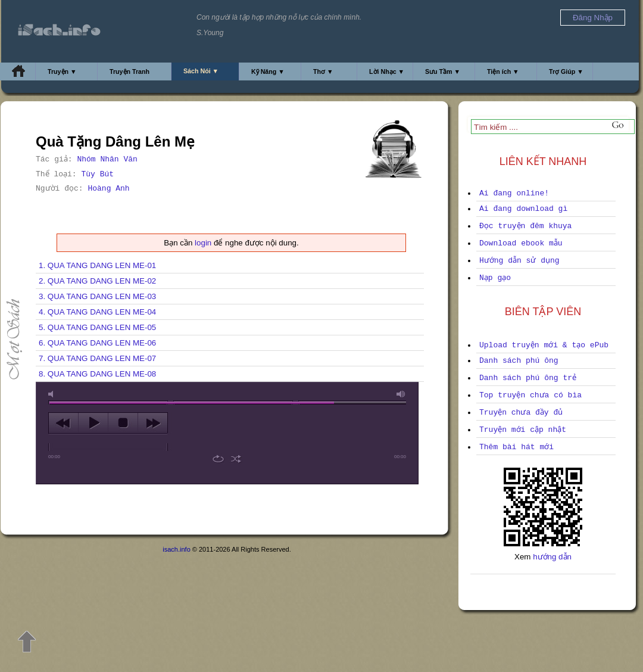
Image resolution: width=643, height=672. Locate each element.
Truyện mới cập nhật (523, 430)
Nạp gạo (495, 278)
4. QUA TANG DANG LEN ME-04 (97, 312)
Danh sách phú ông (519, 361)
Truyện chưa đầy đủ (521, 413)
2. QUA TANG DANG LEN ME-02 (97, 281)
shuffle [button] (236, 459)
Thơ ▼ (323, 71)
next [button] (153, 423)
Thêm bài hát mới (516, 447)
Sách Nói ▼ (201, 71)
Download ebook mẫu (521, 243)
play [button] (93, 423)
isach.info (176, 549)
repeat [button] (218, 459)
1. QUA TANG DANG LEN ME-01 (97, 265)
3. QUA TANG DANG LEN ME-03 (97, 296)
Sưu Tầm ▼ (443, 71)
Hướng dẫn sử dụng (519, 261)
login (203, 243)
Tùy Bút (97, 174)
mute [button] (53, 394)
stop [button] (123, 423)
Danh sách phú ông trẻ (528, 378)
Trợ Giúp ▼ (566, 71)
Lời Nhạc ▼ (387, 71)
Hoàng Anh (108, 189)
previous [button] (63, 423)
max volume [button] (401, 394)
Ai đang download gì (523, 209)
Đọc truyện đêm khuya (525, 226)
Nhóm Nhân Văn (107, 159)
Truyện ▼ (62, 71)
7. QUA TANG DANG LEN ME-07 (97, 358)
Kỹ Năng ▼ (268, 71)
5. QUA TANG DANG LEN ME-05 (97, 327)
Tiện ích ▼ (503, 71)
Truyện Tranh (129, 71)
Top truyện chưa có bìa (530, 395)
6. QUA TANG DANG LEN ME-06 (97, 343)
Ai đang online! (514, 193)
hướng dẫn (552, 557)
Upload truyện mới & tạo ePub (544, 345)
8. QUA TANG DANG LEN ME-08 (97, 374)
